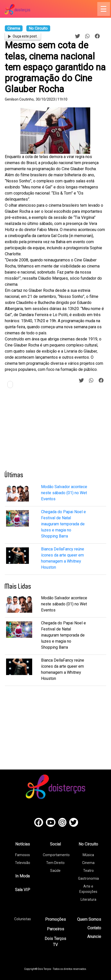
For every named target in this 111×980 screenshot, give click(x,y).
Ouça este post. (23, 36)
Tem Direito (55, 863)
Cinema (88, 863)
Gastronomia (88, 878)
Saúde (55, 871)
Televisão (23, 863)
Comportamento (56, 855)
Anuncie (94, 937)
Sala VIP (23, 890)
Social (55, 844)
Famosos (23, 855)
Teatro (88, 871)
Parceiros (55, 929)
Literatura (88, 899)
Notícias (23, 844)
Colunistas (23, 919)
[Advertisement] (43, 432)
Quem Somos (89, 919)
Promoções (55, 919)
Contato (94, 928)
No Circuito (88, 844)
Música (88, 855)
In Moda (22, 876)
